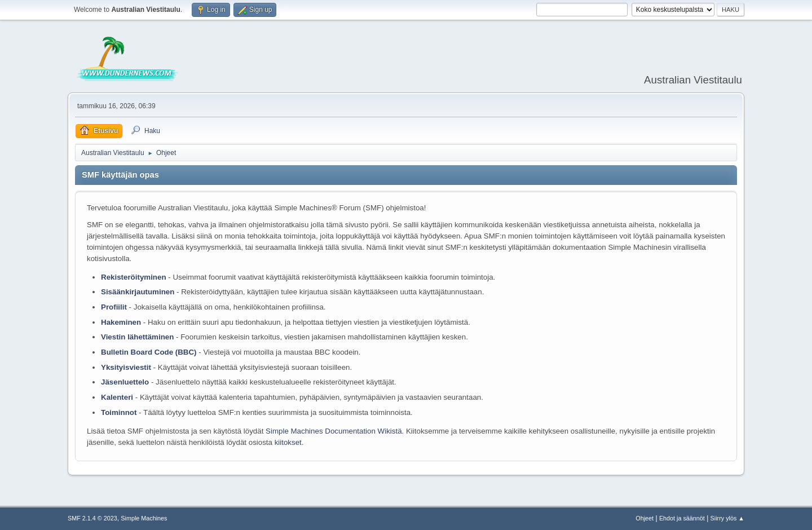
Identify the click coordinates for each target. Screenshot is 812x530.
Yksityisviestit (126, 367)
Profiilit (114, 307)
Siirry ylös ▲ (727, 518)
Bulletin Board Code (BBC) (150, 352)
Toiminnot (119, 412)
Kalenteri (117, 397)
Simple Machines (144, 518)
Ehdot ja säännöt (682, 518)
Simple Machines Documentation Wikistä (334, 431)
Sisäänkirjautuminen (138, 292)
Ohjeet (645, 518)
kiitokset (288, 442)
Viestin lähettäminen (137, 337)
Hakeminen (121, 322)
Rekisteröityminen (134, 277)
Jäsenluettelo (125, 382)
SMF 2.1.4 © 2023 (92, 518)
